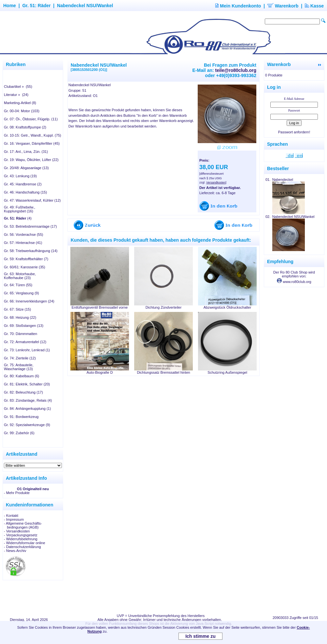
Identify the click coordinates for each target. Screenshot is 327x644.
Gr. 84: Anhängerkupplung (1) (27, 409)
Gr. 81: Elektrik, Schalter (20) (27, 384)
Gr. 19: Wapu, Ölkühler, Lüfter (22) (31, 160)
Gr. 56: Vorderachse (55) (23, 235)
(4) (18, 218)
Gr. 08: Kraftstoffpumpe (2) (25, 127)
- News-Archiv (15, 551)
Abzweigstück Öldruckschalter (227, 307)
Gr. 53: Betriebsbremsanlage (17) (30, 226)
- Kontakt (11, 516)
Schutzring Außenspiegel (227, 372)
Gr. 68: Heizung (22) (20, 317)
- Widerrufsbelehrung (21, 539)
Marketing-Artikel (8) (20, 103)
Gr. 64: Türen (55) (18, 285)
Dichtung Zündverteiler (164, 307)
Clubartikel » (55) (18, 87)
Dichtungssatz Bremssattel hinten (163, 372)
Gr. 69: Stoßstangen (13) (24, 326)
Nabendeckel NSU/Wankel (85, 6)
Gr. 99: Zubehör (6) (19, 433)
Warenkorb (283, 6)
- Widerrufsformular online (25, 543)
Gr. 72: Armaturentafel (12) (25, 342)
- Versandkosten (17, 531)
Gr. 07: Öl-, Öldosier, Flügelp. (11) (31, 119)
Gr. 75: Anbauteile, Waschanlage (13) (19, 367)
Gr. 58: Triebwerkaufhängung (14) (31, 251)
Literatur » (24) (16, 95)
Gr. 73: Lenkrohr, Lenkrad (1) (27, 350)
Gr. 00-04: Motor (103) (22, 111)
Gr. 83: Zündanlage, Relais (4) (28, 400)
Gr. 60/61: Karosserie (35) (25, 267)
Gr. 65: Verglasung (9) (21, 293)
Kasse (314, 6)
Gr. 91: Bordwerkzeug (21, 417)
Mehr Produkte (18, 493)
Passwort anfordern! (294, 132)
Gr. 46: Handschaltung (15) (25, 192)
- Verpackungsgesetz (21, 535)
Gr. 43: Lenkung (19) (20, 176)
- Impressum (14, 519)
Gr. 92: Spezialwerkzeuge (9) (27, 425)
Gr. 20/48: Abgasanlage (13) (26, 168)
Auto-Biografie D (100, 372)
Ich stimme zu (200, 636)
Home (10, 6)
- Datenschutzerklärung (22, 547)
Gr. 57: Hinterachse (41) (23, 243)
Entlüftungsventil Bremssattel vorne (100, 307)
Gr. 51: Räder (36, 6)
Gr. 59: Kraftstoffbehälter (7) (26, 259)
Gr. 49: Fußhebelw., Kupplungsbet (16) (20, 209)
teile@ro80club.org (236, 70)
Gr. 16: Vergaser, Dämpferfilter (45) (32, 143)
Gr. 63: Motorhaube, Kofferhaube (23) (20, 276)
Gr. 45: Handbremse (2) (23, 184)
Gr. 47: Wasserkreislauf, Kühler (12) (32, 200)
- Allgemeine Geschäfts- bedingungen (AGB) (23, 525)
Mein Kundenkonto (238, 6)
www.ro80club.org (294, 282)
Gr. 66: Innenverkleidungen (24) (29, 301)
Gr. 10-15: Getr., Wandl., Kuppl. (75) (33, 135)
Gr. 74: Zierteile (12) (20, 358)
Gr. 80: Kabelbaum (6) (21, 376)
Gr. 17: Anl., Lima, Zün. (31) (26, 152)
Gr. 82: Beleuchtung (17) (23, 392)
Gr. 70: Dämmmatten (21, 334)
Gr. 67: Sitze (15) (17, 309)
